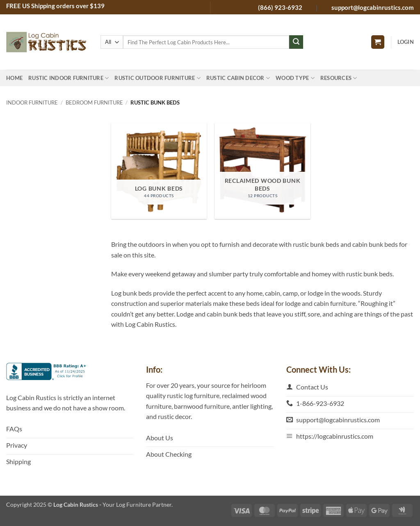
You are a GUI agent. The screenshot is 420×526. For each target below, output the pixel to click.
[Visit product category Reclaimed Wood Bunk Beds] (262, 171)
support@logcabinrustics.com (373, 7)
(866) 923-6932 (281, 7)
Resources (339, 78)
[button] (378, 42)
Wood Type (295, 78)
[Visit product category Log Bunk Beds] (159, 171)
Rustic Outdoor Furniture (157, 78)
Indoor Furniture (32, 102)
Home (14, 78)
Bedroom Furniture (94, 102)
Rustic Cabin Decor (238, 78)
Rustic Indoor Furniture (68, 78)
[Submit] (296, 42)
